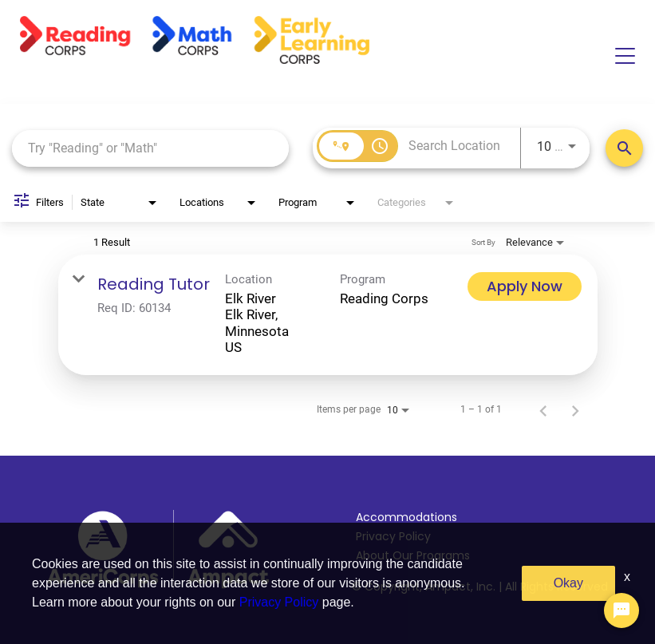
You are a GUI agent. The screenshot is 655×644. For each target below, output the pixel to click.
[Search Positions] (624, 148)
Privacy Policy (393, 536)
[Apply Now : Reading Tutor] (525, 286)
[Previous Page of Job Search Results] (543, 409)
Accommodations (406, 517)
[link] (328, 315)
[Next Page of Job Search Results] (575, 409)
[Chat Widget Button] (621, 610)
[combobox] (150, 148)
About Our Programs (413, 555)
